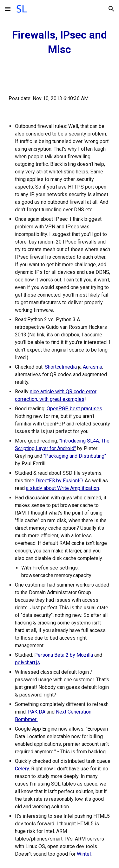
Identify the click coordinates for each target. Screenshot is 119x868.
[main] (60, 42)
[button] (8, 9)
